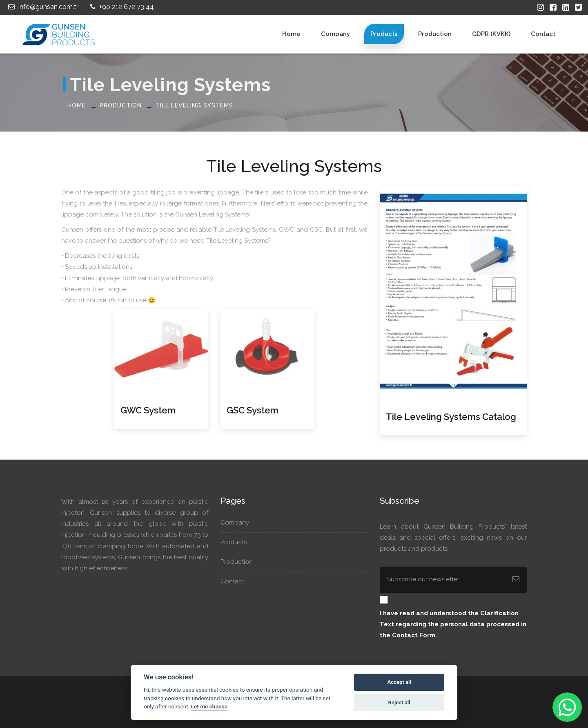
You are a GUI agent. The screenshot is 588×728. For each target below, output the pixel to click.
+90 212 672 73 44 (121, 7)
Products (384, 34)
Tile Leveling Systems (194, 105)
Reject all (399, 702)
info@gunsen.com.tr (42, 7)
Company (335, 34)
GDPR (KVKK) (491, 34)
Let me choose (209, 706)
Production (435, 34)
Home (291, 34)
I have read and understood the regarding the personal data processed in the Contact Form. (453, 624)
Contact (543, 34)
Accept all (399, 682)
